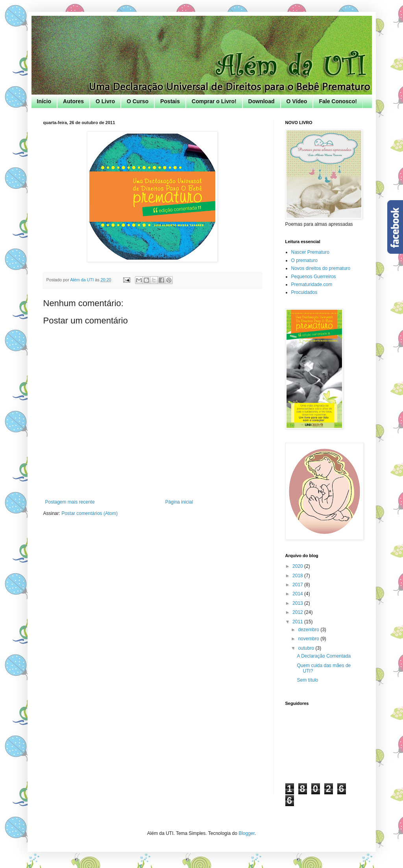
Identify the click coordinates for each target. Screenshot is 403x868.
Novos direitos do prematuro (321, 268)
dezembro (309, 630)
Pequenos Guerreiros (314, 277)
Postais (170, 101)
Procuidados (304, 292)
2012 (298, 612)
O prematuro (304, 260)
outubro (307, 648)
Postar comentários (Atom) (90, 513)
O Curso (138, 101)
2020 (298, 566)
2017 (298, 585)
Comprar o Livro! (214, 101)
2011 (298, 622)
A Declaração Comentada (324, 656)
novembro (309, 639)
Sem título (307, 680)
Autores (73, 101)
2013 (298, 603)
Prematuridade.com (312, 284)
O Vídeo (297, 101)
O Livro (105, 101)
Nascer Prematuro (310, 252)
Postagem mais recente (70, 502)
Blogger (247, 833)
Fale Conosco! (338, 101)
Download (262, 101)
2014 (298, 594)
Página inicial (179, 502)
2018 (298, 576)
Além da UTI (82, 280)
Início (44, 101)
